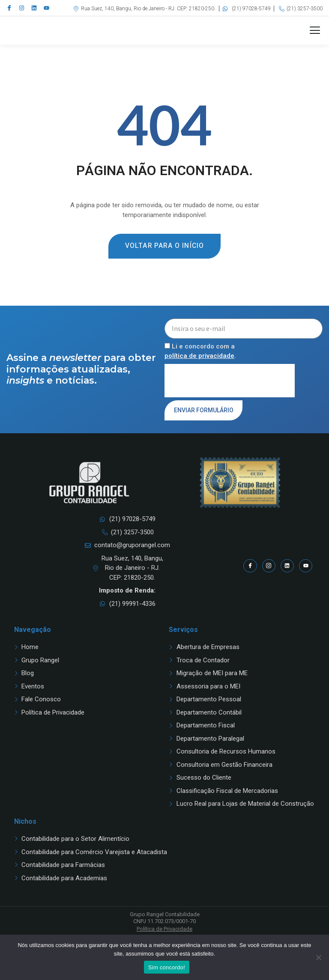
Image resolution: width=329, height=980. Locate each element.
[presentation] (230, 399)
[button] (315, 40)
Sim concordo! (167, 967)
